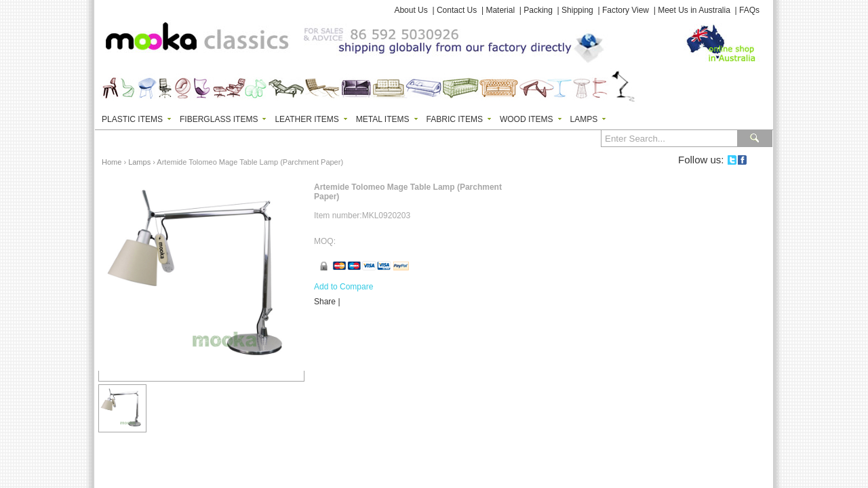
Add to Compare (343, 287)
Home (112, 162)
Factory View (626, 10)
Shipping (577, 10)
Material (500, 10)
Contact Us (457, 10)
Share (325, 302)
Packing (538, 10)
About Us (411, 10)
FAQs (749, 10)
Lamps (139, 162)
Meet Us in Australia (694, 10)
